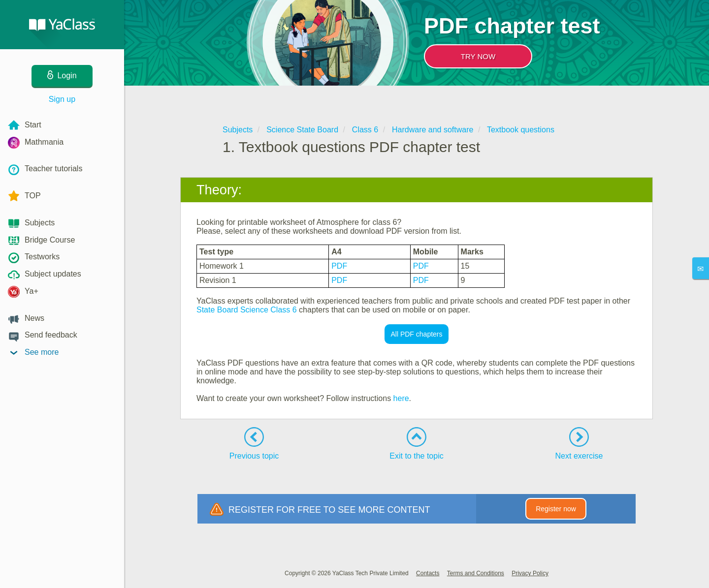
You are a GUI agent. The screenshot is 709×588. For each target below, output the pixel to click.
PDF (339, 266)
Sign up (62, 99)
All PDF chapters (416, 334)
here (401, 398)
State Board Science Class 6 (247, 310)
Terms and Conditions (476, 573)
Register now (556, 509)
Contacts (428, 573)
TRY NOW (478, 56)
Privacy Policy (530, 573)
